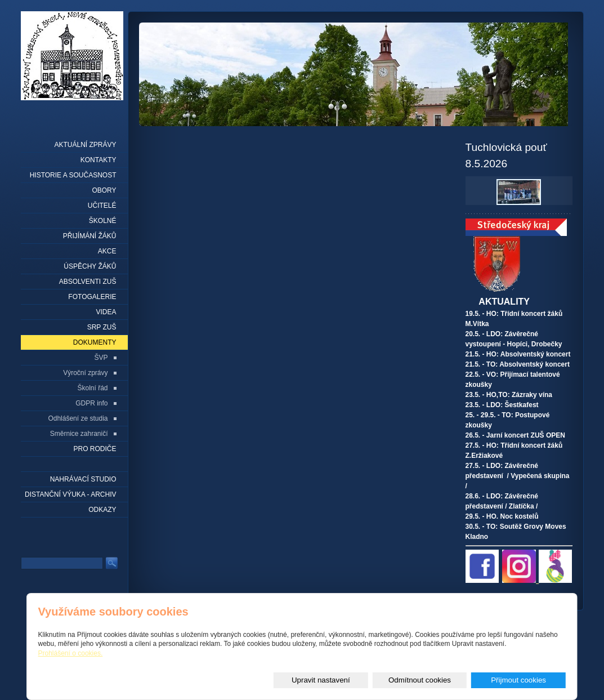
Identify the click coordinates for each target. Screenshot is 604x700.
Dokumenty (95, 342)
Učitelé (102, 206)
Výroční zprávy (85, 373)
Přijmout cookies (525, 680)
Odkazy (102, 510)
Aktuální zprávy (85, 145)
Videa (106, 312)
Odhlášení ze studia (78, 418)
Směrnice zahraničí (79, 434)
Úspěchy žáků (90, 266)
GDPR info (91, 403)
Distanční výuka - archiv (70, 494)
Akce (107, 251)
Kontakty (99, 160)
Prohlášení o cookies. (71, 654)
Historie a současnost (73, 175)
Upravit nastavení (354, 680)
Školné (103, 221)
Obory (104, 190)
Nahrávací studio (83, 479)
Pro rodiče (95, 449)
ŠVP (101, 358)
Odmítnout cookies (439, 680)
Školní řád (92, 388)
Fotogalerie (92, 297)
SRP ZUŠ (102, 327)
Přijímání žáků (90, 236)
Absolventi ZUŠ (88, 282)
